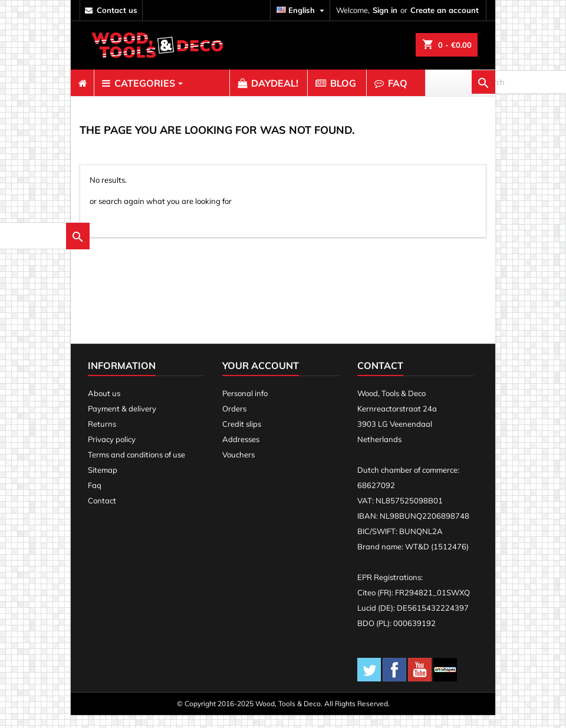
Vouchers (238, 467)
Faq (95, 498)
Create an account (445, 10)
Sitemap (103, 483)
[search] (154, 226)
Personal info (245, 406)
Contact (102, 513)
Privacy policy (112, 452)
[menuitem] (82, 83)
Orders (234, 421)
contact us (117, 10)
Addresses (241, 452)
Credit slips (242, 437)
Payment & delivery (122, 421)
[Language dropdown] (302, 10)
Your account (261, 378)
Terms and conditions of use (136, 467)
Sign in (385, 10)
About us (104, 406)
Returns (102, 437)
